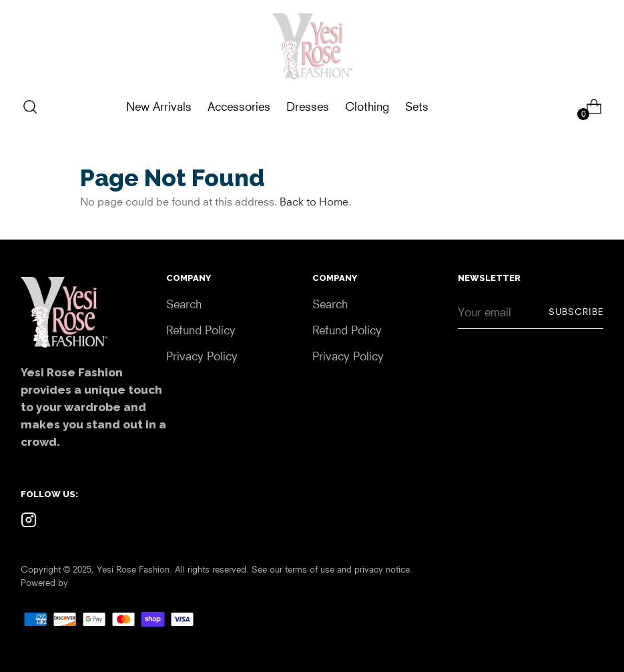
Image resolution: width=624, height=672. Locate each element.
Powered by (44, 583)
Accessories (239, 106)
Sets (417, 106)
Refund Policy (201, 330)
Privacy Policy (202, 356)
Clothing (367, 106)
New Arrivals (159, 106)
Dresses (308, 106)
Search (184, 304)
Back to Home (314, 202)
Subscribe (576, 312)
